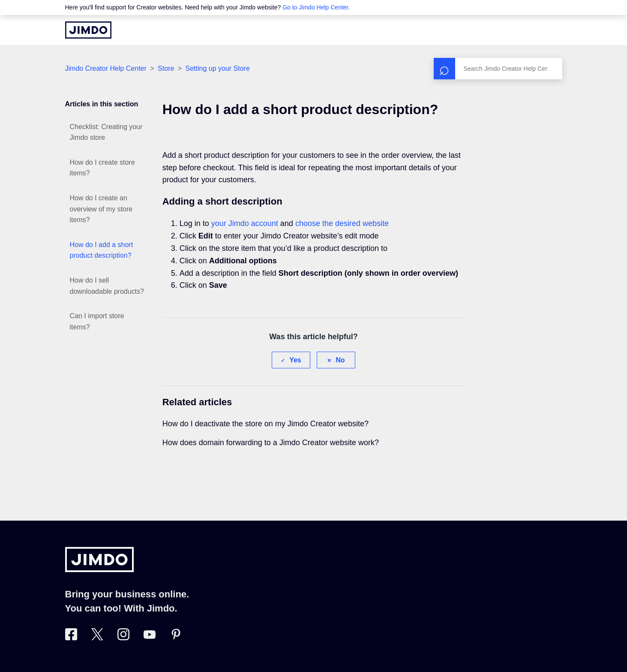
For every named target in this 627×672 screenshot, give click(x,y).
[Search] (498, 69)
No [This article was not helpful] (340, 360)
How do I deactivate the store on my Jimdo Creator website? (265, 424)
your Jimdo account (245, 223)
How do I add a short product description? (102, 250)
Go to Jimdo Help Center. (316, 7)
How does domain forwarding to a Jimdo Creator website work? (271, 443)
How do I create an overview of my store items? (101, 209)
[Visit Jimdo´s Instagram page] (123, 638)
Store (167, 68)
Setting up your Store (218, 68)
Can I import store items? (97, 321)
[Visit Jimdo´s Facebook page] (71, 638)
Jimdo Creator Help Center (106, 68)
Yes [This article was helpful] (295, 360)
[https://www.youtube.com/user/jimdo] (150, 638)
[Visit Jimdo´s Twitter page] (97, 638)
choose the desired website (342, 223)
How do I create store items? (102, 168)
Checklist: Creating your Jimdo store (106, 132)
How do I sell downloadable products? (107, 286)
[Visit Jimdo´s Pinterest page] (176, 638)
